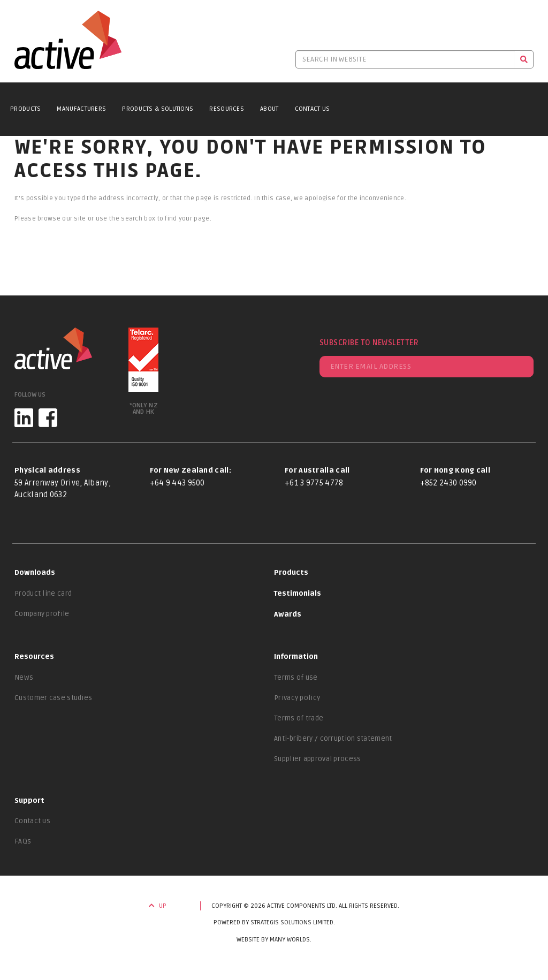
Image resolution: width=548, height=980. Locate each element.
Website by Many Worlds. (274, 940)
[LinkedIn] (24, 418)
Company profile (42, 614)
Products (25, 109)
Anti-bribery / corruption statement (333, 739)
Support (29, 801)
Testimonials (298, 594)
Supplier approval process (318, 759)
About (269, 109)
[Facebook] (48, 418)
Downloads (35, 573)
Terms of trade (299, 718)
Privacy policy (297, 698)
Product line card (43, 594)
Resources (227, 109)
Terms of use (296, 678)
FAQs (23, 841)
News (24, 678)
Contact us (32, 821)
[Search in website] (405, 59)
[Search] (524, 59)
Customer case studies (53, 698)
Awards (288, 614)
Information (296, 657)
